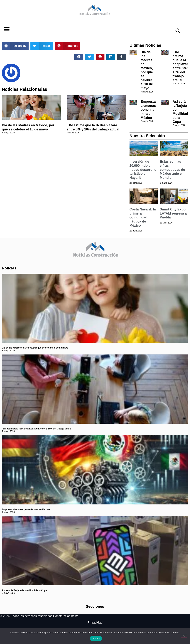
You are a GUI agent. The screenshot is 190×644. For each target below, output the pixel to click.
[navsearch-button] (176, 31)
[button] (7, 29)
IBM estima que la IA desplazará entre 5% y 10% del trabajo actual (93, 127)
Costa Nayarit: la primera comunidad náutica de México (143, 217)
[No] (184, 636)
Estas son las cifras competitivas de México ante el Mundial (172, 170)
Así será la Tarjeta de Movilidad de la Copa (180, 112)
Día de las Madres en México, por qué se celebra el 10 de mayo (28, 127)
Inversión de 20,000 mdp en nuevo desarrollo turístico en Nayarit (143, 170)
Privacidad (95, 623)
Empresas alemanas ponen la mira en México (149, 110)
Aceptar (96, 639)
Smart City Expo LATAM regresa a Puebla (173, 213)
